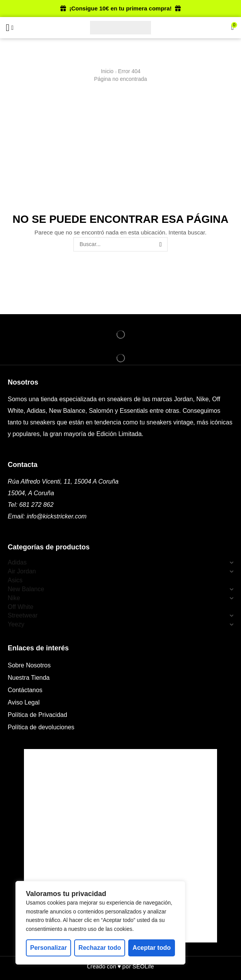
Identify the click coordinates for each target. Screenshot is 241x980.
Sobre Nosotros (29, 665)
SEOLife (143, 966)
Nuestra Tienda (29, 678)
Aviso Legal (24, 702)
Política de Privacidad (37, 715)
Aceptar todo (152, 948)
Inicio (107, 71)
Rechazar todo (100, 948)
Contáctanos (25, 690)
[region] (100, 923)
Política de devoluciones (41, 727)
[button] (8, 28)
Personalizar (48, 948)
